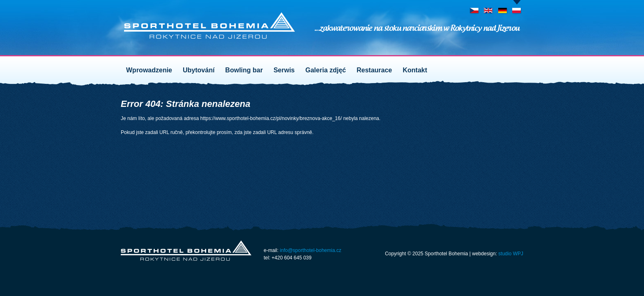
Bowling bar (244, 70)
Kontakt (415, 70)
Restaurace (374, 70)
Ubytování (199, 70)
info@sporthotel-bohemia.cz (310, 250)
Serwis (284, 70)
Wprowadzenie (149, 70)
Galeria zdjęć (326, 70)
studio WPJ (511, 254)
